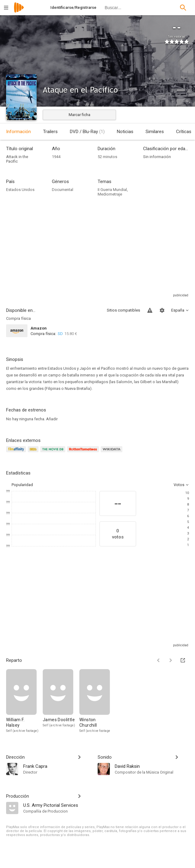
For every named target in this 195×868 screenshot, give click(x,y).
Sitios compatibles (123, 310)
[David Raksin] (152, 766)
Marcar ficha (79, 115)
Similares (155, 132)
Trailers (50, 132)
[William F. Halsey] (24, 701)
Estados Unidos (20, 190)
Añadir (52, 419)
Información (18, 132)
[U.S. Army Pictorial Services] (57, 805)
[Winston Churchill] (95, 701)
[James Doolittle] (61, 701)
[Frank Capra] (57, 766)
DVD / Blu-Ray (87, 132)
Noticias (125, 132)
